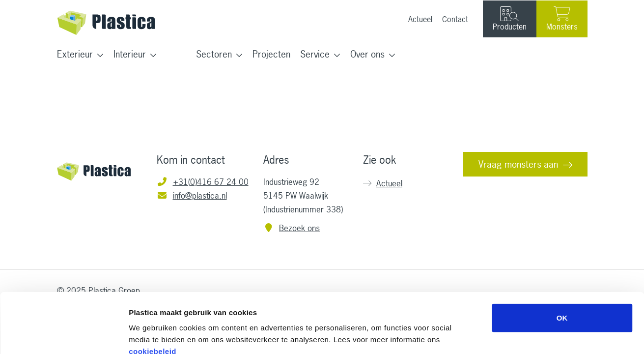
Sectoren (214, 54)
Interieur (130, 54)
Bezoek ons (292, 228)
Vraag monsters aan (518, 164)
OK (562, 261)
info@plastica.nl (192, 195)
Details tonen (531, 335)
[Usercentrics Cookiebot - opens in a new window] (64, 335)
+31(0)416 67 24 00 (203, 182)
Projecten (271, 54)
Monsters (562, 19)
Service (315, 54)
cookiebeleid (153, 295)
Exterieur (75, 54)
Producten (510, 19)
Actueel (420, 19)
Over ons (367, 54)
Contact (455, 19)
